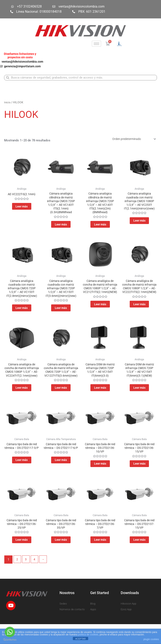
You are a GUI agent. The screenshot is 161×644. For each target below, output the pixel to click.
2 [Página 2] (17, 579)
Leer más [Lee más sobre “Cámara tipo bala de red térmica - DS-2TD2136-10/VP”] (100, 480)
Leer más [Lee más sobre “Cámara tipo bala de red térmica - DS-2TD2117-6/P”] (61, 480)
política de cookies (88, 635)
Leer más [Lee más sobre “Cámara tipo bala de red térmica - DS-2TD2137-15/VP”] (139, 558)
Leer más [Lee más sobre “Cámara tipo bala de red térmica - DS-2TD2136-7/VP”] (100, 558)
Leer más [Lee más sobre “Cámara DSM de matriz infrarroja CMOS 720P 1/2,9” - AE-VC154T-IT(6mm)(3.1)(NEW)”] (139, 397)
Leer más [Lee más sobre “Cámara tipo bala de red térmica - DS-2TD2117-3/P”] (22, 480)
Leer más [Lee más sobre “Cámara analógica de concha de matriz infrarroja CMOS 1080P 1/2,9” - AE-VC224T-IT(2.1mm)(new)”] (22, 401)
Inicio (7, 103)
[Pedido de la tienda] (132, 140)
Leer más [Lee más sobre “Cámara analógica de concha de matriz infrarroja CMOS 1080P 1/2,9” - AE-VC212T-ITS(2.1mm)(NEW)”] (100, 315)
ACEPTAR (80, 639)
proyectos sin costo (20, 57)
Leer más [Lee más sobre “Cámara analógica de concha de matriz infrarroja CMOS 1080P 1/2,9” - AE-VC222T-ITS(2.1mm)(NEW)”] (139, 315)
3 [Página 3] (27, 579)
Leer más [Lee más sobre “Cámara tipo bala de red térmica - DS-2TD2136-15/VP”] (139, 480)
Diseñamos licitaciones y (20, 54)
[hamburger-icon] (96, 44)
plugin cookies (151, 639)
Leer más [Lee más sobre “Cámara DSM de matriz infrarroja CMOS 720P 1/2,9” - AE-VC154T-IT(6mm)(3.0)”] (100, 397)
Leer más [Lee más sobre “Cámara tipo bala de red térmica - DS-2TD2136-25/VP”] (22, 558)
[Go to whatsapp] (10, 632)
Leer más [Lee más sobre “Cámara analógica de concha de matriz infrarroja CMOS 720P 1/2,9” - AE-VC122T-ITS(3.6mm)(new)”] (61, 401)
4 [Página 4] (36, 579)
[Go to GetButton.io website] (10, 640)
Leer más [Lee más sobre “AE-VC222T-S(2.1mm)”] (22, 209)
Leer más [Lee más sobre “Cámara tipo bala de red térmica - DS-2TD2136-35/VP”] (61, 558)
